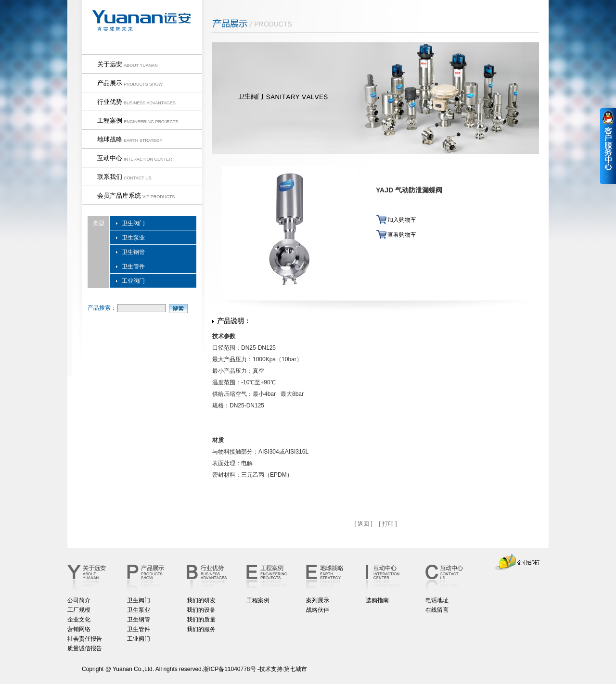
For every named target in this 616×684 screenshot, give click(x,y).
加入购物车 (402, 220)
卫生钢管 (133, 252)
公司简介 (79, 600)
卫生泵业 (133, 238)
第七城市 (295, 669)
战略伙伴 (318, 610)
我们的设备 (201, 610)
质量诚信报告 (85, 648)
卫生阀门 (133, 223)
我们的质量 (201, 620)
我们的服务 (201, 629)
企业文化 (79, 620)
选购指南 (377, 600)
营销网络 (79, 629)
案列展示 (318, 600)
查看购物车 (402, 235)
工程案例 (258, 600)
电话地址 (437, 600)
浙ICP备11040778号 (229, 669)
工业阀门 (133, 281)
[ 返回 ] (363, 524)
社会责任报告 (85, 639)
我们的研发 (201, 600)
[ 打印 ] (388, 524)
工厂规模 (79, 610)
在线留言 (437, 610)
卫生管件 (133, 266)
